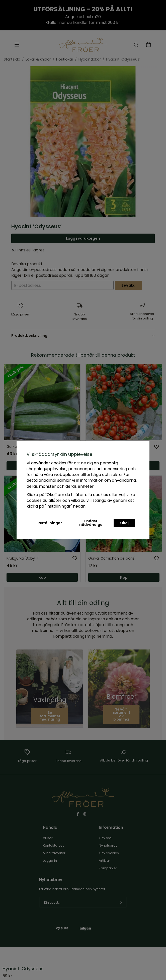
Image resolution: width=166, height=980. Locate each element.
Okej (124, 523)
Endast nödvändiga (91, 523)
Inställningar (50, 523)
